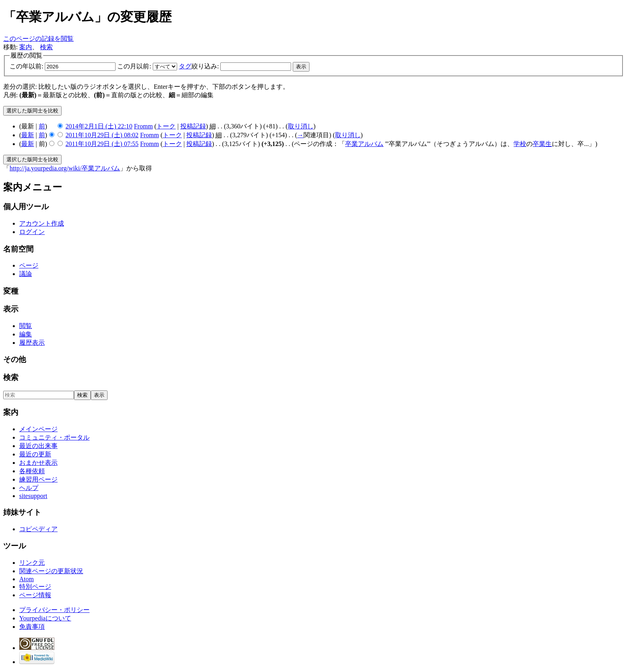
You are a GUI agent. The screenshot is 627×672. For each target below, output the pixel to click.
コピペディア (38, 529)
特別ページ (35, 587)
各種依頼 (32, 471)
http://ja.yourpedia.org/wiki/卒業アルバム (65, 168)
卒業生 (542, 144)
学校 (520, 144)
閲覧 (26, 326)
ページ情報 (35, 595)
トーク (166, 126)
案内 (26, 47)
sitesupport (33, 496)
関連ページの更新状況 (51, 571)
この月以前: (134, 66)
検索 (46, 47)
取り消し (301, 126)
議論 (26, 274)
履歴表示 (32, 343)
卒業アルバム (364, 144)
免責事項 (32, 627)
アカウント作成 (42, 223)
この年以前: (26, 66)
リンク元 (32, 563)
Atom (26, 579)
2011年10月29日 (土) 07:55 (102, 144)
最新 (28, 135)
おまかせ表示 (38, 463)
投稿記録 (193, 126)
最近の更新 (35, 454)
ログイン (32, 232)
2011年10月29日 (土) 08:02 (102, 135)
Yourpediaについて (45, 618)
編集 (26, 334)
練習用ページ (38, 479)
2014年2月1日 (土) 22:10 (99, 126)
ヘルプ (29, 488)
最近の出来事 (38, 446)
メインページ (38, 429)
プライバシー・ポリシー (54, 610)
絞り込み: (199, 66)
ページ (29, 265)
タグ (185, 66)
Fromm (143, 126)
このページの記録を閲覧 (38, 39)
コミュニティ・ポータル (54, 437)
